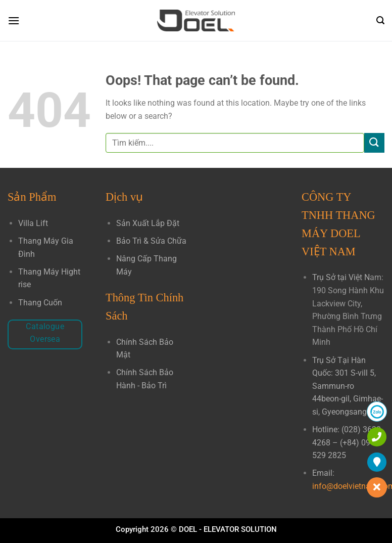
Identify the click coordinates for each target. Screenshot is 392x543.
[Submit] (374, 143)
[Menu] (14, 20)
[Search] (380, 20)
